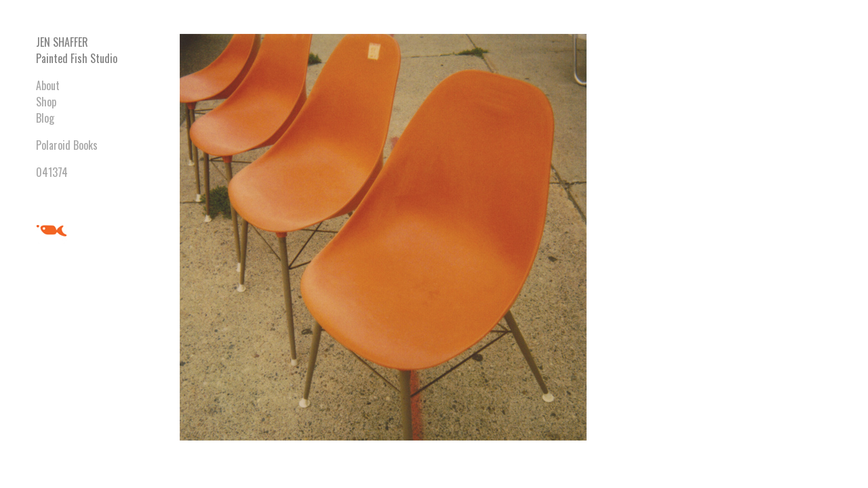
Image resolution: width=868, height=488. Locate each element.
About (48, 85)
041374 (52, 172)
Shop (46, 102)
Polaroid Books (67, 145)
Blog (45, 118)
